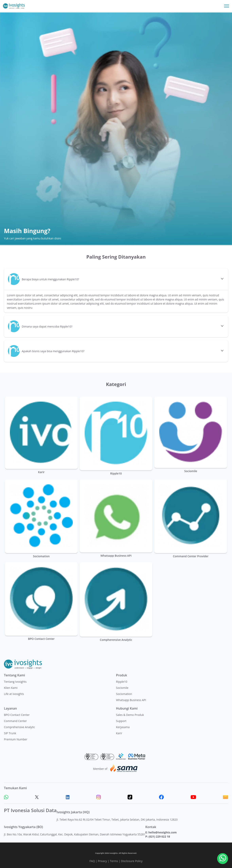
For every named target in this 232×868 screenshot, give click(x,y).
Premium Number (16, 739)
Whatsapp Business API (131, 700)
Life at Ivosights (14, 694)
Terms (114, 861)
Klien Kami (11, 688)
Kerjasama (123, 727)
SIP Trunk (10, 733)
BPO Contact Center (17, 715)
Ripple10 (122, 682)
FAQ (92, 861)
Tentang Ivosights (15, 682)
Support (121, 721)
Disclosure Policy (132, 861)
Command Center (15, 721)
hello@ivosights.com (162, 832)
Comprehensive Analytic (19, 727)
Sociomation (124, 694)
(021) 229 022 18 (159, 836)
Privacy (102, 861)
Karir (119, 733)
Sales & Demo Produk (130, 715)
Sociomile (122, 688)
